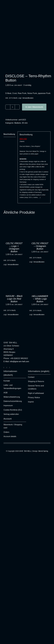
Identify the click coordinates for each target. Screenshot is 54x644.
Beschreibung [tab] (9, 134)
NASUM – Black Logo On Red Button (14, 299)
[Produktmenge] (13, 107)
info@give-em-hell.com (19, 361)
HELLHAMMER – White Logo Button (40, 299)
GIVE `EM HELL (25, 451)
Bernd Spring (43, 451)
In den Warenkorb (34, 107)
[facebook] (7, 368)
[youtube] (10, 368)
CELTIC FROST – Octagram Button (40, 246)
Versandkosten (28, 98)
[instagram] (4, 368)
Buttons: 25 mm (21, 123)
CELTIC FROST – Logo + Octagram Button (14, 247)
